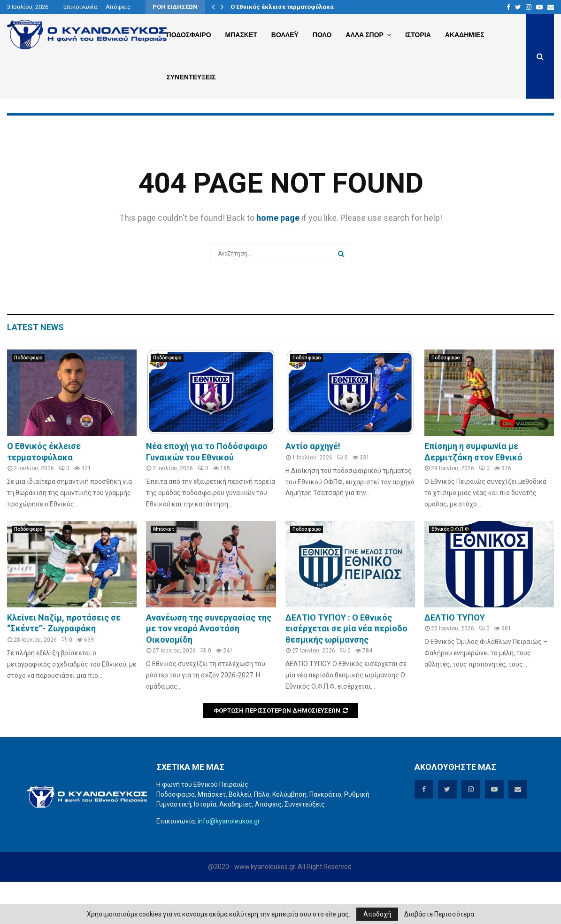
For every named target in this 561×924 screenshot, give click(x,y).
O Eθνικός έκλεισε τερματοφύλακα (282, 7)
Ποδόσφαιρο (28, 400)
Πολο (322, 35)
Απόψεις (118, 7)
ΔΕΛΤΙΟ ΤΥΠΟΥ (455, 660)
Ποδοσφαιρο (189, 35)
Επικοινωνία (81, 7)
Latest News (35, 369)
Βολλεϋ (285, 35)
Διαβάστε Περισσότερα (439, 914)
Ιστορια (418, 35)
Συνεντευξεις (191, 77)
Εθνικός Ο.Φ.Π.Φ (450, 571)
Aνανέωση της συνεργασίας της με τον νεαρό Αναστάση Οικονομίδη (209, 671)
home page (278, 260)
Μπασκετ (241, 35)
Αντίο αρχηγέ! (313, 488)
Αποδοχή (377, 914)
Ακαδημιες (465, 35)
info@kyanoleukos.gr (229, 863)
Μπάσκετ (164, 571)
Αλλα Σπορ (365, 35)
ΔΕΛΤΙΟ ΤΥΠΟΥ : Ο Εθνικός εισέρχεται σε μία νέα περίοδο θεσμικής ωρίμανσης (346, 671)
